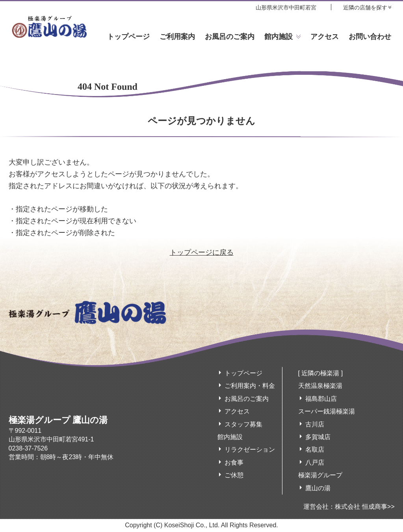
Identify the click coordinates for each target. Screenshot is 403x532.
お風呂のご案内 (230, 37)
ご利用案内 (177, 37)
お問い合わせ (370, 37)
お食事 (234, 462)
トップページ (128, 37)
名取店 (315, 450)
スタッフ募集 (243, 424)
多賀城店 (318, 437)
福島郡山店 (321, 399)
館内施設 (279, 37)
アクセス (325, 37)
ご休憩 (234, 475)
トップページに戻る (202, 252)
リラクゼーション (250, 450)
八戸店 (315, 462)
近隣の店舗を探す (365, 7)
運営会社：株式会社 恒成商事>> (349, 507)
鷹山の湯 (318, 488)
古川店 (315, 424)
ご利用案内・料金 (250, 386)
